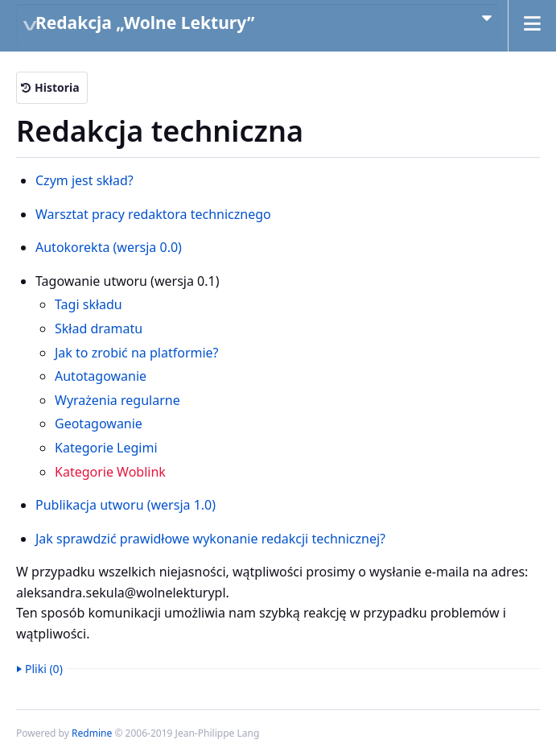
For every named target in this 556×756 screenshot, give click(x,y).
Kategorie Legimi (106, 448)
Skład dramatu (99, 328)
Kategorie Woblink (110, 472)
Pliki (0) (44, 669)
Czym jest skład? (84, 180)
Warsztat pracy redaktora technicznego (153, 214)
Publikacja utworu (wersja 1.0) (126, 505)
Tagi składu (89, 304)
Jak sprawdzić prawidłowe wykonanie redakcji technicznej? (210, 539)
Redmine (92, 733)
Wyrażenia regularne (117, 400)
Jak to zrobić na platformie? (137, 353)
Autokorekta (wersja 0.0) (109, 247)
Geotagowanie (99, 423)
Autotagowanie (101, 376)
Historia (57, 87)
